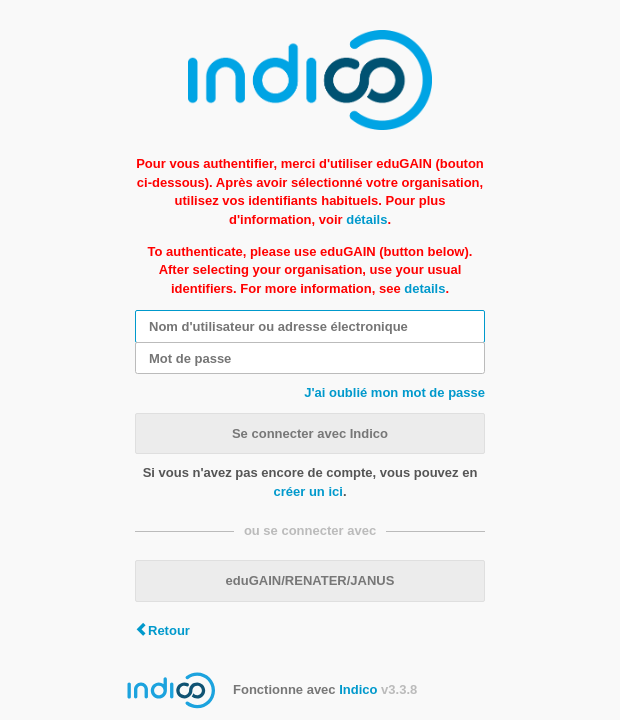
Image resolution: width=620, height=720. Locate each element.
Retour (169, 630)
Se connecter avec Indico (310, 433)
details (424, 288)
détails (366, 219)
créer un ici (308, 491)
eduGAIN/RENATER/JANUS (310, 580)
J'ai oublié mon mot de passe (394, 392)
